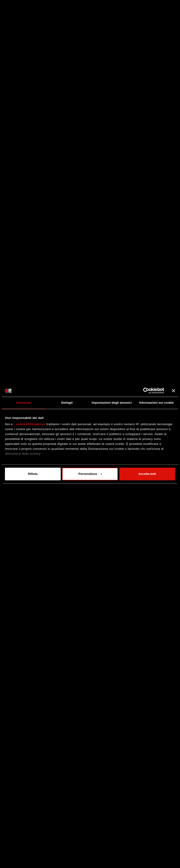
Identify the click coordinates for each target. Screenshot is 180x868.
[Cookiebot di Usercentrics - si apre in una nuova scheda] (144, 391)
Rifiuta (33, 474)
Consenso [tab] (23, 403)
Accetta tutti (147, 474)
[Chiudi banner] (173, 391)
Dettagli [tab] (67, 403)
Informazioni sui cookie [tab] (157, 403)
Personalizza (90, 474)
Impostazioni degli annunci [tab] (112, 403)
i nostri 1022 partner (30, 424)
